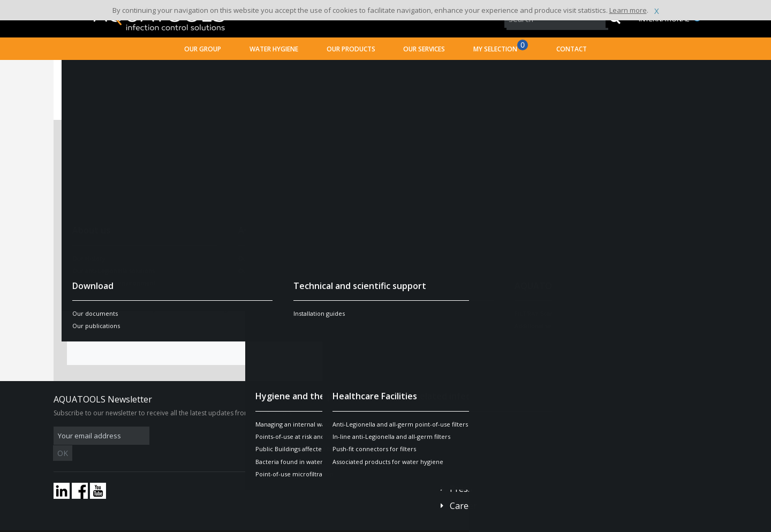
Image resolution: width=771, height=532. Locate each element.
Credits (259, 524)
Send (385, 333)
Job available (419, 155)
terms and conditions (355, 308)
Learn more (628, 10)
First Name (102, 209)
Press (461, 473)
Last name (101, 180)
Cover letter (418, 220)
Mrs (217, 155)
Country (96, 267)
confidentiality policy (273, 308)
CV (399, 184)
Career (463, 490)
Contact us (471, 429)
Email (90, 238)
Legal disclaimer (218, 524)
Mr (254, 155)
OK (223, 436)
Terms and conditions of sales (148, 524)
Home (77, 73)
